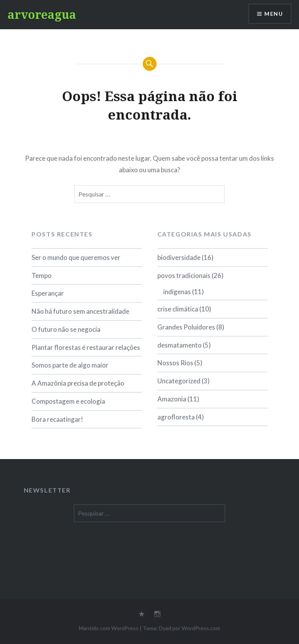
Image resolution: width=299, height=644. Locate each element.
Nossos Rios (175, 363)
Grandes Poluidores (186, 327)
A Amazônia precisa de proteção (78, 383)
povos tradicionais (184, 275)
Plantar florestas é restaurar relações (86, 347)
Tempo (42, 275)
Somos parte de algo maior (70, 365)
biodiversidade (179, 257)
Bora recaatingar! (57, 419)
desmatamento (180, 345)
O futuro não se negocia (66, 329)
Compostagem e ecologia (68, 401)
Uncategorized (179, 381)
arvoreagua (42, 14)
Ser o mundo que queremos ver (76, 257)
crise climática (178, 309)
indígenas (177, 292)
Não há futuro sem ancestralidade (80, 311)
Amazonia (172, 399)
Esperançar (48, 293)
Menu (274, 14)
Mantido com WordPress (109, 628)
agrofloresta (176, 417)
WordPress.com (201, 628)
